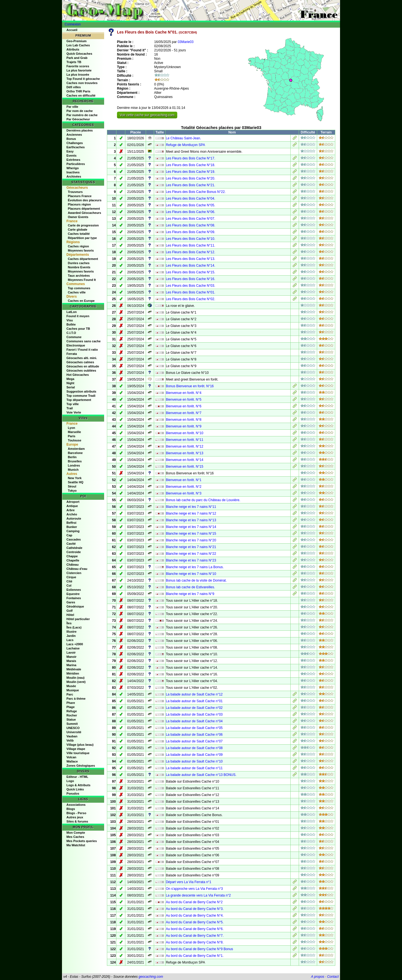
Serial (71, 387)
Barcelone (75, 453)
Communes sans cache (83, 341)
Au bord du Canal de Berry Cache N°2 (194, 902)
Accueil (72, 30)
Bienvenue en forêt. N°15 (185, 467)
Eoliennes (74, 590)
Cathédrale (74, 548)
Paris (72, 436)
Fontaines (74, 598)
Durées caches (79, 263)
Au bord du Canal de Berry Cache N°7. (195, 936)
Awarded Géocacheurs (84, 213)
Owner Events (78, 217)
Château (72, 565)
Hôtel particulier (78, 619)
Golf (70, 611)
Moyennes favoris (81, 250)
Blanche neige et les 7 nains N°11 (191, 507)
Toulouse (75, 440)
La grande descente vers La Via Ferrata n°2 (198, 895)
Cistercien (74, 573)
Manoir (71, 657)
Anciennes (74, 135)
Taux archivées (79, 276)
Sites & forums (77, 821)
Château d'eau (77, 569)
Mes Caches (75, 837)
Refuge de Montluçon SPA (186, 145)
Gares (71, 602)
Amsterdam (76, 449)
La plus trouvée (78, 75)
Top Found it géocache (83, 79)
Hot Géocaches (78, 375)
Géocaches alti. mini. (82, 358)
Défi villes (74, 87)
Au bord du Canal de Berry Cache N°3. (195, 909)
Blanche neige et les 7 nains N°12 (191, 513)
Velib (70, 740)
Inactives (73, 172)
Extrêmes (73, 160)
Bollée (71, 324)
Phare (71, 703)
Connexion (73, 24)
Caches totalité (79, 234)
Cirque (71, 577)
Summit (72, 724)
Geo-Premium (76, 41)
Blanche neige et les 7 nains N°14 (191, 527)
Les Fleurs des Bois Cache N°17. (191, 158)
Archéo (72, 514)
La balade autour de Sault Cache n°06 (194, 735)
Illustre (71, 632)
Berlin (72, 457)
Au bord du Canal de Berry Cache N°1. (195, 956)
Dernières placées (80, 130)
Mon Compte (76, 833)
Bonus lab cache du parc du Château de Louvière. (203, 500)
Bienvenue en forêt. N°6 (184, 406)
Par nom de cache (80, 111)
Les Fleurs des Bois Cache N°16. (191, 279)
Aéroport (73, 502)
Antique (72, 506)
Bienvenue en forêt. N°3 (184, 493)
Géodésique (75, 606)
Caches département (83, 259)
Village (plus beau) (80, 745)
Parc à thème (76, 699)
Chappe (72, 556)
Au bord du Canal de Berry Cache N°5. (195, 922)
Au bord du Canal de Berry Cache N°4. (195, 916)
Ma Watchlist (76, 845)
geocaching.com (151, 977)
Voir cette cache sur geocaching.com (147, 115)
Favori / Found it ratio (82, 350)
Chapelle (73, 560)
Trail (70, 408)
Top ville (73, 404)
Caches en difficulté (81, 95)
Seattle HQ (76, 482)
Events (71, 156)
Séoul (72, 486)
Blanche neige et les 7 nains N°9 (190, 594)
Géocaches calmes (80, 362)
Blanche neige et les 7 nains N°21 (191, 547)
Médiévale (74, 669)
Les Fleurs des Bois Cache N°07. (191, 219)
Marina (71, 665)
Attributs (73, 49)
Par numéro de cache (82, 115)
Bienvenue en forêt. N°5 (184, 400)
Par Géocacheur (78, 119)
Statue (71, 720)
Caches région (78, 246)
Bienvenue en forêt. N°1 (184, 480)
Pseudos (73, 793)
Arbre (70, 510)
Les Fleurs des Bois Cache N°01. (191, 292)
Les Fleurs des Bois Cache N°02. (191, 299)
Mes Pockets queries (82, 841)
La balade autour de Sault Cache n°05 (194, 728)
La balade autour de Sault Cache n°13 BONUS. (201, 775)
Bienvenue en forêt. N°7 (184, 413)
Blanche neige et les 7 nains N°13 (191, 520)
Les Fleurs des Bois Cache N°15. (191, 272)
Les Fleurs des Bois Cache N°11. (191, 245)
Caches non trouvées (82, 83)
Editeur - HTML (77, 777)
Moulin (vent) (76, 682)
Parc (70, 694)
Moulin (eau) (76, 678)
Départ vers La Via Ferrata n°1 (189, 882)
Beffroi (71, 523)
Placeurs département (84, 209)
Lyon (71, 428)
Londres (74, 465)
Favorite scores (78, 66)
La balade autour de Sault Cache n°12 (194, 694)
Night (70, 383)
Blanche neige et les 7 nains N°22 (191, 554)
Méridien (73, 673)
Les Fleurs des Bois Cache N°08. (191, 225)
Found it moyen (78, 316)
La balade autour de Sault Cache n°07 (194, 741)
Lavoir (71, 652)
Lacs (70, 640)
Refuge (72, 711)
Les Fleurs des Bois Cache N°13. (191, 259)
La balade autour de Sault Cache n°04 (194, 721)
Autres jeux (75, 817)
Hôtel (70, 615)
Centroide (74, 552)
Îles (69, 623)
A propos (318, 977)
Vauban (72, 736)
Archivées (74, 176)
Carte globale (78, 230)
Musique (73, 690)
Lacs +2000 (75, 644)
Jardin (71, 636)
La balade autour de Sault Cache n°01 (194, 701)
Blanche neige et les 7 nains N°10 (191, 574)
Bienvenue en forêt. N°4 (184, 393)
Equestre (73, 594)
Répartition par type (82, 238)
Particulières (76, 164)
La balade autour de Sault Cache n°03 (194, 714)
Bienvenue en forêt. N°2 (184, 487)
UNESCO (73, 728)
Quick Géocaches (79, 54)
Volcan (71, 757)
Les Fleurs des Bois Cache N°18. (191, 165)
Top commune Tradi (81, 396)
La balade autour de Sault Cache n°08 (194, 748)
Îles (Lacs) (74, 627)
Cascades (74, 539)
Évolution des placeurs (85, 200)
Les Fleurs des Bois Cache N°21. (191, 185)
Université (74, 732)
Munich (73, 470)
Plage (70, 707)
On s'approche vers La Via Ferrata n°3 (194, 889)
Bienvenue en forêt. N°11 (185, 440)
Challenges (75, 143)
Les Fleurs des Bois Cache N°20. (191, 178)
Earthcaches (76, 147)
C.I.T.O (71, 333)
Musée (71, 686)
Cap (69, 535)
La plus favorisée (79, 70)
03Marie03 (186, 42)
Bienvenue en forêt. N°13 (185, 453)
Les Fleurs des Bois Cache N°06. (191, 212)
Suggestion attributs (81, 391)
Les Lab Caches (78, 45)
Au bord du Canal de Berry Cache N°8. (195, 942)
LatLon (72, 312)
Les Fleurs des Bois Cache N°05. (191, 205)
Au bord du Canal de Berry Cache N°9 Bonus (199, 949)
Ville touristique (78, 753)
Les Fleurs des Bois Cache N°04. (191, 199)
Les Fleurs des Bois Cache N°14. (191, 266)
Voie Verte (74, 412)
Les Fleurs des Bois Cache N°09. (191, 232)
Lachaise (73, 648)
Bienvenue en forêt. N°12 (185, 446)
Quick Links (75, 789)
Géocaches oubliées (81, 371)
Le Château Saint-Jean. (183, 138)
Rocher (72, 715)
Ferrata (72, 354)
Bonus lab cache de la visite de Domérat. (196, 580)
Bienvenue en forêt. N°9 (184, 426)
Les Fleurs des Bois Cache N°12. (191, 252)
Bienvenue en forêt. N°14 (185, 460)
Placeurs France (80, 196)
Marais (71, 661)
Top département (79, 400)
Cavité (71, 544)
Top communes (79, 288)
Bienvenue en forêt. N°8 (184, 420)
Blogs (71, 809)
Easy (70, 151)
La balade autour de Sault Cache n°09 (194, 755)
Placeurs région (79, 204)
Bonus (71, 139)
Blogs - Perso (76, 813)
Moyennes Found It (82, 280)
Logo (70, 781)
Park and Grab (77, 58)
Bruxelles (75, 461)
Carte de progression (83, 225)
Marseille (74, 432)
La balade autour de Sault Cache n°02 (194, 708)
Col (69, 585)
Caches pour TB (78, 329)
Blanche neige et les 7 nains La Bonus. (195, 567)
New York (75, 478)
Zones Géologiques (81, 766)
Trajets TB (74, 62)
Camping (73, 531)
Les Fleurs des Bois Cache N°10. (191, 239)
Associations (76, 805)
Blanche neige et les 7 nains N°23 (191, 560)
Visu (70, 320)
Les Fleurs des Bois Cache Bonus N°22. (196, 192)
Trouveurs (75, 192)
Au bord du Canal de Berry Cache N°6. (195, 929)
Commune (74, 337)
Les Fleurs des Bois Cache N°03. (191, 286)
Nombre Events (79, 267)
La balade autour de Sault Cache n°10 (194, 761)
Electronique (76, 345)
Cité (69, 581)
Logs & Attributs (78, 785)
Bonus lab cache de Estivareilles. (190, 587)
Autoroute (74, 518)
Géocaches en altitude (83, 366)
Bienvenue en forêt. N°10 (185, 433)
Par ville (72, 107)
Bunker (72, 527)
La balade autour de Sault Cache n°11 (194, 768)
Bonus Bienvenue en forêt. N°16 (190, 386)
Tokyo (72, 491)
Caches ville (77, 292)
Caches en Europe (81, 301)
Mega (70, 379)
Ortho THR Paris (78, 91)
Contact (333, 977)
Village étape (76, 749)
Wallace (72, 761)
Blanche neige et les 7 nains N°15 (191, 534)
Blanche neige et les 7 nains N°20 (191, 540)
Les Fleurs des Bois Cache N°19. (191, 172)
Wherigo (73, 168)
